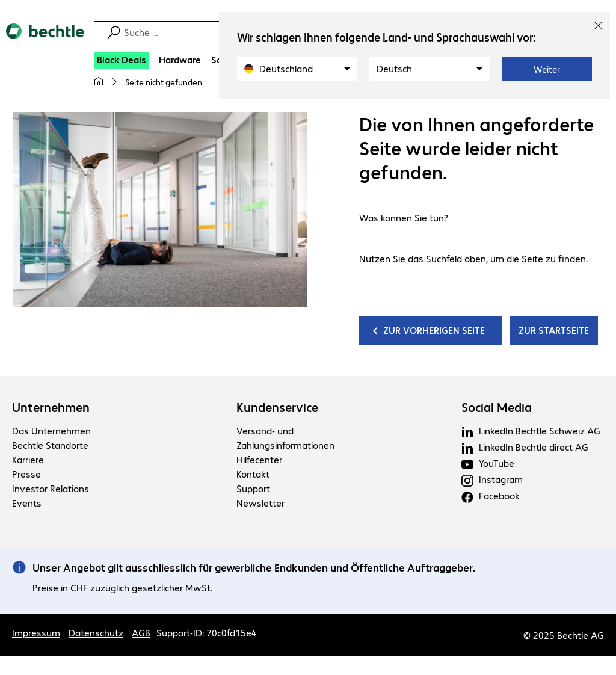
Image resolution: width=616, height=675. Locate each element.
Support (253, 488)
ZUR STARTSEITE (554, 330)
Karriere (28, 459)
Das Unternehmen (51, 430)
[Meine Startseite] (99, 82)
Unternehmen (51, 407)
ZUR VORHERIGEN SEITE (435, 330)
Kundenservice (277, 407)
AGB (141, 633)
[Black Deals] (122, 60)
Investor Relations (51, 488)
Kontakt (253, 474)
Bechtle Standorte (50, 445)
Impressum (36, 633)
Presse (26, 474)
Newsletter (260, 503)
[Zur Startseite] (45, 42)
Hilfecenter (259, 459)
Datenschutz (96, 633)
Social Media (497, 407)
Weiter (547, 69)
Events (27, 503)
